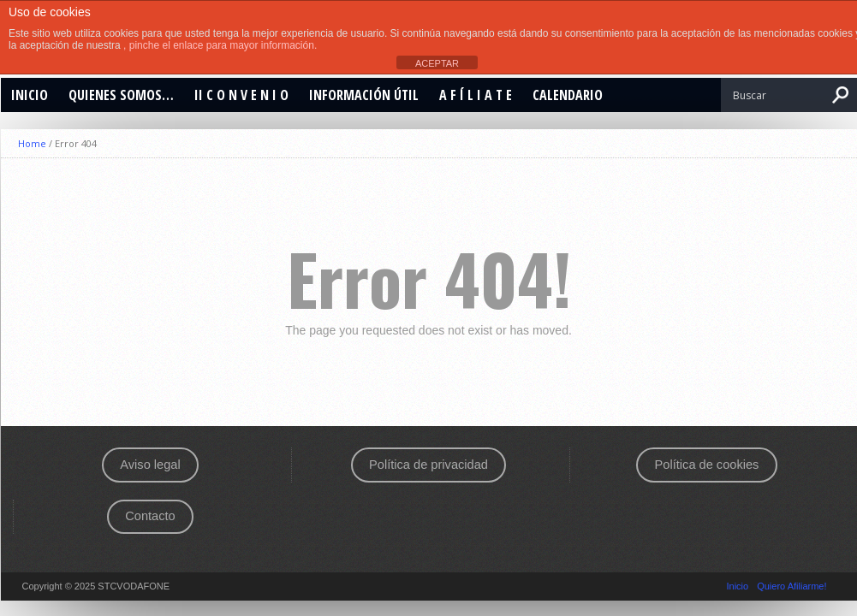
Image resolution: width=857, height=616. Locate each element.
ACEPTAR (437, 63)
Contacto (150, 516)
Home (32, 143)
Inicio (30, 95)
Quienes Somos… (121, 95)
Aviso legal (150, 465)
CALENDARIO (568, 95)
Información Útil (364, 95)
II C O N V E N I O (241, 95)
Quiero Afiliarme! (792, 586)
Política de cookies (707, 465)
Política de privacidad (428, 465)
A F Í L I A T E (476, 95)
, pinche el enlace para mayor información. (220, 45)
